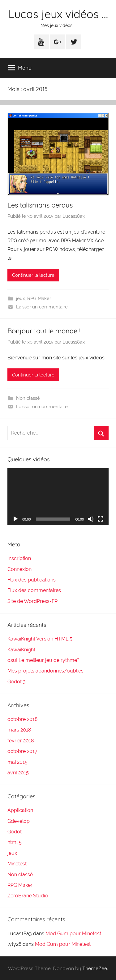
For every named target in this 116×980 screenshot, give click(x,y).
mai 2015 (17, 762)
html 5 (15, 842)
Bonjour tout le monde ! (44, 331)
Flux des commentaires (34, 590)
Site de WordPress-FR (32, 601)
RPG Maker (39, 299)
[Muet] (91, 519)
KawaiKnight (21, 650)
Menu (20, 68)
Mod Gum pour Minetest (73, 934)
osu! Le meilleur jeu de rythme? (43, 660)
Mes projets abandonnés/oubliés (45, 671)
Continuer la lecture (33, 275)
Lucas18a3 (74, 216)
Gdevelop (19, 821)
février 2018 (21, 741)
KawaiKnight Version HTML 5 (40, 639)
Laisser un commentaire (42, 307)
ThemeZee (95, 968)
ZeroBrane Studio (28, 896)
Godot (15, 832)
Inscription (19, 558)
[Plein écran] (101, 519)
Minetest (17, 864)
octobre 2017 (22, 751)
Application (20, 810)
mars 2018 (19, 730)
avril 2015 (18, 773)
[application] (58, 497)
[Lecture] (15, 519)
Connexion (19, 569)
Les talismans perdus (40, 205)
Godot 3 (17, 682)
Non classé (28, 398)
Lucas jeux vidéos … (58, 14)
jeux (21, 299)
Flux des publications (32, 580)
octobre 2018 (22, 719)
